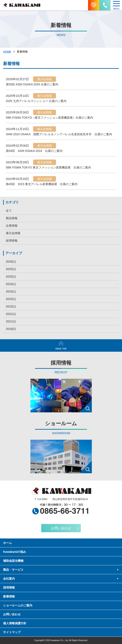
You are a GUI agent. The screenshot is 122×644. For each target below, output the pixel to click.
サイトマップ (12, 632)
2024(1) (11, 284)
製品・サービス (13, 570)
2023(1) (11, 299)
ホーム (7, 543)
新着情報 (9, 596)
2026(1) (11, 262)
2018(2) (11, 329)
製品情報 (12, 218)
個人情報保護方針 (15, 623)
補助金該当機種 (13, 561)
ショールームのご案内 (18, 605)
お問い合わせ (12, 614)
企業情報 (12, 226)
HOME (7, 52)
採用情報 (12, 241)
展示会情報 (13, 233)
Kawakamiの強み (15, 552)
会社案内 (9, 579)
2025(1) (11, 269)
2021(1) (11, 314)
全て (9, 211)
